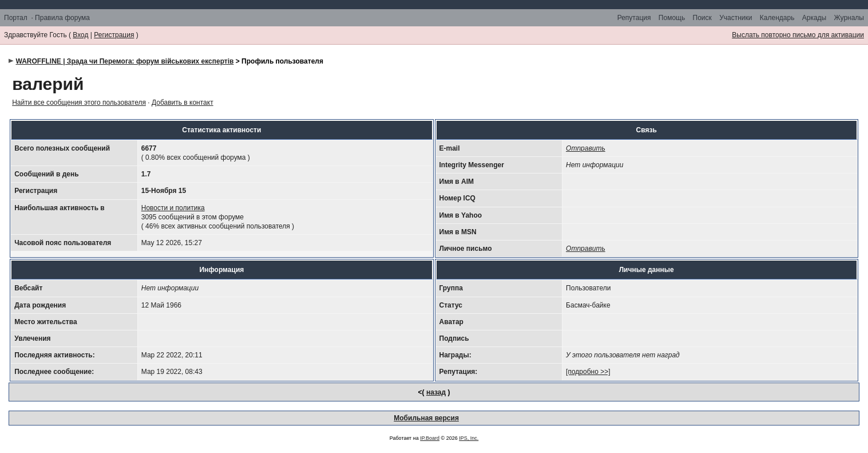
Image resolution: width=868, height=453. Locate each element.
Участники (736, 18)
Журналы (849, 18)
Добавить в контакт (183, 103)
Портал (16, 18)
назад (436, 392)
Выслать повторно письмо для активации (798, 35)
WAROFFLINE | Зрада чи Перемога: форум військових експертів (125, 61)
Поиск (702, 18)
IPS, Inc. (469, 438)
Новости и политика (173, 208)
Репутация (634, 18)
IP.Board (430, 438)
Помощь (672, 18)
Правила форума (62, 18)
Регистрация (114, 35)
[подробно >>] (588, 372)
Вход (80, 35)
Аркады (815, 18)
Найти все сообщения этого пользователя (79, 103)
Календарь (777, 18)
